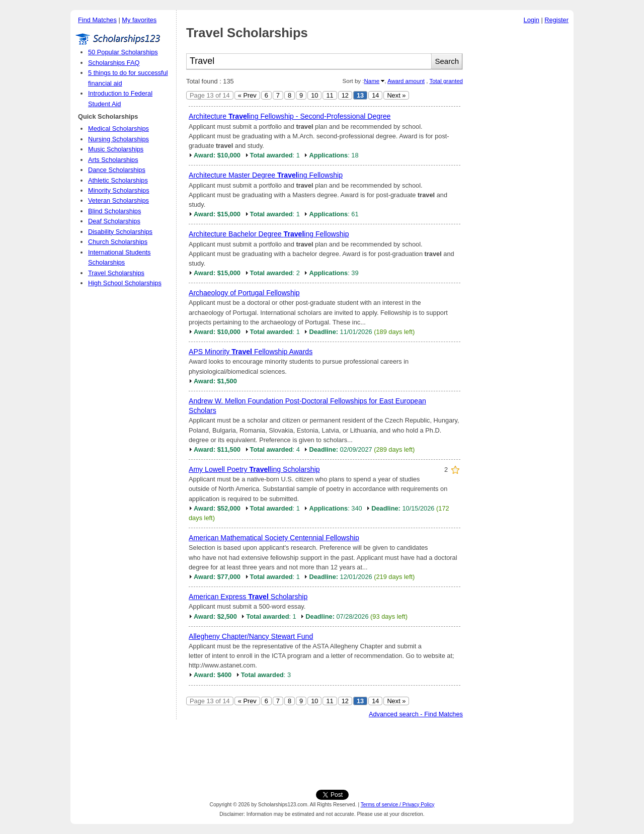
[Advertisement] (521, 181)
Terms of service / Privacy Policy (398, 805)
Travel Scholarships (116, 273)
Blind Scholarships (114, 211)
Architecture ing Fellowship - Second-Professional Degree (290, 116)
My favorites (139, 20)
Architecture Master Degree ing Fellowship (266, 175)
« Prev (247, 95)
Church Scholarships (118, 242)
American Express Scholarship (248, 597)
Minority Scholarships (119, 190)
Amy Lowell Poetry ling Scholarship (254, 469)
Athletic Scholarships (118, 180)
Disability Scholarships (120, 232)
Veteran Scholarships (118, 200)
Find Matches (97, 20)
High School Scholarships (125, 283)
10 (314, 95)
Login (532, 20)
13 (360, 95)
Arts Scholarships (113, 160)
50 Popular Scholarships (123, 52)
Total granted (446, 81)
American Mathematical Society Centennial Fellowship (274, 538)
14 (375, 95)
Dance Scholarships (117, 170)
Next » (396, 95)
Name (372, 81)
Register (556, 20)
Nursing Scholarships (118, 139)
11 (330, 95)
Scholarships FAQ (114, 63)
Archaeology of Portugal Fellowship (244, 293)
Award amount (406, 81)
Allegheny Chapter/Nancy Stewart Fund (251, 636)
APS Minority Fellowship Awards (251, 352)
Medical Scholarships (118, 129)
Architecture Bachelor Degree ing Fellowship (269, 234)
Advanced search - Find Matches (416, 714)
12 (345, 95)
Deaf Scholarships (114, 221)
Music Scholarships (116, 149)
